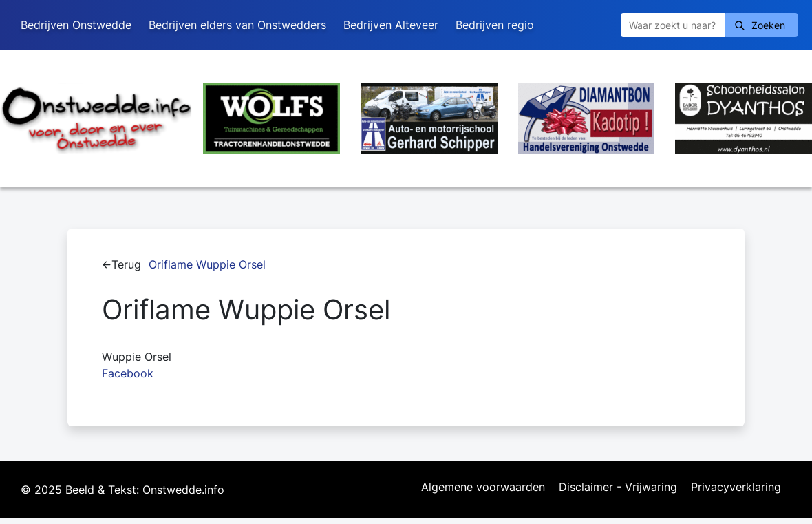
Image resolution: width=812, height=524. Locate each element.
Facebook (128, 373)
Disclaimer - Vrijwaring (618, 488)
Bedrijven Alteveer (391, 25)
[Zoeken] (673, 25)
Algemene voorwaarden (483, 488)
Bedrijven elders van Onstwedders (237, 25)
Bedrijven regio (495, 25)
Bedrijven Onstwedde (76, 25)
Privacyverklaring (736, 488)
